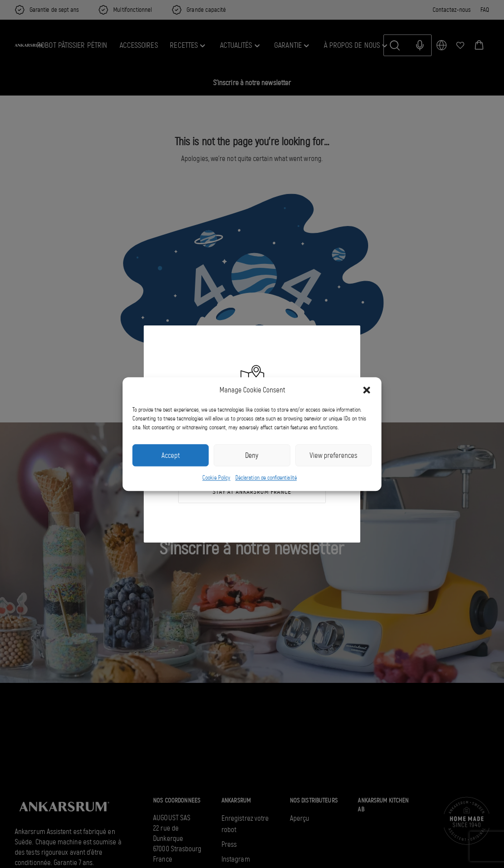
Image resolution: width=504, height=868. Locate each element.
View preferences (333, 455)
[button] (367, 390)
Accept (171, 455)
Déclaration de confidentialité (266, 478)
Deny (252, 455)
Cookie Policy (216, 478)
